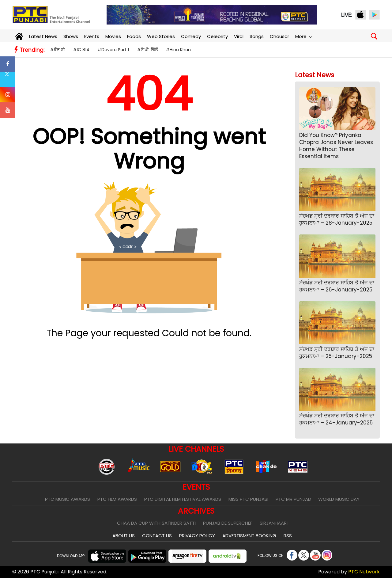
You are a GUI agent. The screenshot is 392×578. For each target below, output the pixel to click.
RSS (288, 536)
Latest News (43, 36)
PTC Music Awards (68, 499)
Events (92, 36)
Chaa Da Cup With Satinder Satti (156, 523)
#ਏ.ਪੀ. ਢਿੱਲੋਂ (147, 50)
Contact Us (157, 536)
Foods (134, 36)
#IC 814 (81, 50)
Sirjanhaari (274, 523)
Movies (113, 36)
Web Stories (161, 36)
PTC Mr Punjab (293, 499)
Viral (239, 36)
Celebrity (217, 36)
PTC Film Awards (117, 499)
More (303, 36)
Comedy (191, 36)
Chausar (279, 36)
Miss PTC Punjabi (248, 499)
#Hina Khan (178, 50)
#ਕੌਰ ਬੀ (57, 50)
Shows (71, 36)
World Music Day (339, 499)
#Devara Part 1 (113, 50)
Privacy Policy (197, 536)
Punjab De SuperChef (228, 523)
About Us (124, 536)
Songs (257, 36)
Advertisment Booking (249, 536)
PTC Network (364, 572)
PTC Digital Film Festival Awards (183, 499)
